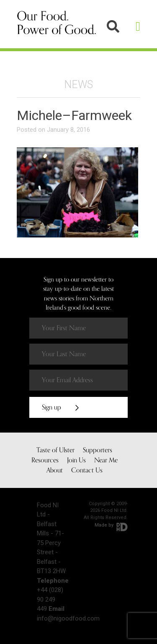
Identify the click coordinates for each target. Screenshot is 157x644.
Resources (45, 460)
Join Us (76, 460)
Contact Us (87, 470)
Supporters (98, 450)
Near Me (106, 460)
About (55, 470)
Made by (111, 525)
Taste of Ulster (55, 450)
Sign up (60, 407)
